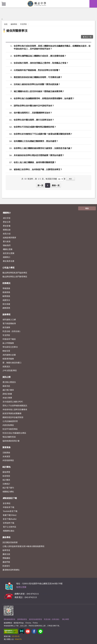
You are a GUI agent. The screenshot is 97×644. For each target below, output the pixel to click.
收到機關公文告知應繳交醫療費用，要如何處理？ (36, 141)
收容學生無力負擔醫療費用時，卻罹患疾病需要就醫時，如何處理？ (44, 98)
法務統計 (6, 484)
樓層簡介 (7, 257)
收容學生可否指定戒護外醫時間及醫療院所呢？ (35, 127)
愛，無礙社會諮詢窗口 (12, 363)
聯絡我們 (7, 245)
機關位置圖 (8, 249)
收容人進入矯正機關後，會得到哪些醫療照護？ (35, 162)
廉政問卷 (6, 562)
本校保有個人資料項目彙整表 (15, 409)
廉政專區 (6, 537)
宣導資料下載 (9, 523)
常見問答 (23, 24)
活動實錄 (6, 452)
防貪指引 (6, 566)
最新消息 (6, 386)
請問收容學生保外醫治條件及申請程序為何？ (34, 106)
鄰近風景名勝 (9, 261)
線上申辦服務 (8, 343)
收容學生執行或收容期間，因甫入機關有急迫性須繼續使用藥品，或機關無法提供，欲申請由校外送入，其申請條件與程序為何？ (52, 47)
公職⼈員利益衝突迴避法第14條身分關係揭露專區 (23, 546)
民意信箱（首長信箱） (12, 331)
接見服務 (6, 327)
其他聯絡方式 (45, 594)
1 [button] (48, 185)
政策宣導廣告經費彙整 (12, 413)
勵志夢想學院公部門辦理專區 (15, 277)
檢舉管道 (6, 550)
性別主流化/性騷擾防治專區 (14, 433)
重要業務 (6, 447)
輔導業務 (6, 296)
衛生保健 (6, 304)
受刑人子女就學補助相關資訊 (15, 406)
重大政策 (7, 241)
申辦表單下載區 (9, 339)
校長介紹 (7, 234)
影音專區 (7, 503)
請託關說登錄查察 (10, 542)
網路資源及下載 (10, 498)
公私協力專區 (8, 267)
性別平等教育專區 (10, 429)
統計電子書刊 (8, 488)
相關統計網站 (8, 492)
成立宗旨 (7, 218)
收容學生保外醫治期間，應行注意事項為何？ (34, 120)
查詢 (93, 4)
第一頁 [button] (40, 185)
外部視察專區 (8, 460)
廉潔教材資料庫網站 (11, 570)
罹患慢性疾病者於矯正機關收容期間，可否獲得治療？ (38, 77)
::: (2, 2)
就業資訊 (6, 366)
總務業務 (6, 308)
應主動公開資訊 (9, 382)
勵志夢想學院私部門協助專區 (15, 273)
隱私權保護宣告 (10, 619)
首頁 (6, 24)
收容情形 (6, 476)
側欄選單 (4, 4)
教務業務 (6, 292)
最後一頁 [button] (56, 185)
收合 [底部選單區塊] (87, 208)
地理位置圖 (21, 587)
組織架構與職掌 (10, 237)
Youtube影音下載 (10, 511)
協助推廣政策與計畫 (11, 441)
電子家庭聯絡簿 (9, 323)
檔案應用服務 (8, 359)
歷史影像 (7, 226)
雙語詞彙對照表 (9, 437)
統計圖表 (6, 480)
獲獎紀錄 (7, 230)
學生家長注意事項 (10, 347)
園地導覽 (6, 472)
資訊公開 (6, 377)
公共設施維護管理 (10, 421)
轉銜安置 (6, 351)
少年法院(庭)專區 (10, 370)
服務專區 (14, 24)
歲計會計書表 (8, 390)
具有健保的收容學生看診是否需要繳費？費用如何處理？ (39, 155)
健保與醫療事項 (17, 31)
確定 (70, 179)
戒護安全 (6, 300)
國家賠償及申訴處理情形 (13, 417)
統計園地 (6, 467)
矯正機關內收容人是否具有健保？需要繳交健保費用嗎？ (39, 91)
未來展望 (6, 456)
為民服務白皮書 (9, 355)
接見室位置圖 (9, 253)
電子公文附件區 (10, 527)
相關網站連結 (9, 531)
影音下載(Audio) (10, 519)
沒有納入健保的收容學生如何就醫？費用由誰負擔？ (37, 84)
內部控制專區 (8, 425)
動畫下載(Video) (10, 515)
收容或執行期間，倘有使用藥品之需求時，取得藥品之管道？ (41, 63)
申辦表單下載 (9, 507)
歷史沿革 (7, 222)
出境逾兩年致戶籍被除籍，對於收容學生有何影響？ (37, 70)
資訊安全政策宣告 (35, 619)
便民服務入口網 (9, 319)
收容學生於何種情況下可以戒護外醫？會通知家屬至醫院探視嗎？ (43, 134)
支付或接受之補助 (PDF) (13, 402)
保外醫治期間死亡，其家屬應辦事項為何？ (33, 113)
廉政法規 (6, 554)
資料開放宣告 (22, 619)
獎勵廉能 (6, 558)
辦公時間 (66, 619)
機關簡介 (7, 213)
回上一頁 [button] (88, 37)
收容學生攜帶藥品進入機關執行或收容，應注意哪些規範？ (40, 56)
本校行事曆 (7, 398)
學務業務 (6, 288)
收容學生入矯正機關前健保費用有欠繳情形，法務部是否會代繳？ (43, 148)
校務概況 (6, 283)
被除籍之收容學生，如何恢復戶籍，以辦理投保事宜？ (38, 169)
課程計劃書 (7, 394)
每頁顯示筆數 (51, 179)
